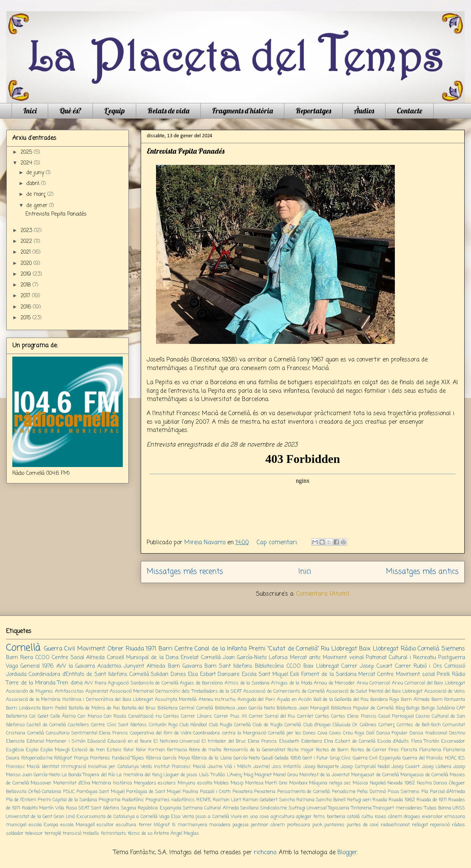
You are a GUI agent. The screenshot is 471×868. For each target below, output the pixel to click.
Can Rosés (115, 716)
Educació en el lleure (130, 741)
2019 (27, 274)
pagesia (241, 825)
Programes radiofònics (170, 800)
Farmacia (177, 750)
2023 (27, 231)
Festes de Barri (332, 750)
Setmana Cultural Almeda (211, 808)
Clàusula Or (345, 725)
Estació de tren (88, 750)
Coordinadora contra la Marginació (230, 733)
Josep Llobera (436, 767)
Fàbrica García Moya (168, 758)
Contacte (409, 111)
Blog (400, 708)
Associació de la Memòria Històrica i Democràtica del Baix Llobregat (79, 700)
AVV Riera (95, 683)
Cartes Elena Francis (354, 716)
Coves (335, 733)
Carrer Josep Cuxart (367, 666)
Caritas (171, 716)
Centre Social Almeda (78, 658)
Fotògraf (63, 758)
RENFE (204, 800)
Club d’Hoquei (317, 725)
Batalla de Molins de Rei (94, 708)
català (353, 817)
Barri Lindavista (23, 708)
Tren (63, 683)
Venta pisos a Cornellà (206, 817)
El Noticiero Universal (176, 741)
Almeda (156, 666)
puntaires (334, 825)
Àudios (364, 111)
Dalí (370, 733)
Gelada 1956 (288, 758)
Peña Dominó (372, 792)
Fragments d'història (242, 111)
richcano (265, 853)
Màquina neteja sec (330, 783)
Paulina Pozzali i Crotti (207, 792)
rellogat (420, 825)
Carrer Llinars (196, 716)
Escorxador (453, 741)
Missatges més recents (185, 572)
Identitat (51, 767)
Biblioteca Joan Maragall (303, 708)
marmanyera (192, 825)
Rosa (71, 808)
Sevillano (249, 808)
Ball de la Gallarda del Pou (341, 700)
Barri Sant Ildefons (228, 666)
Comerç (387, 725)
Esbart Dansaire (220, 674)
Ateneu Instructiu (217, 700)
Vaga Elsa (170, 817)
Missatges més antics (422, 572)
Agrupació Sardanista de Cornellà (143, 683)
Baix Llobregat (379, 649)
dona (77, 683)
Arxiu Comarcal (374, 683)
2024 (27, 163)
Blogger (347, 853)
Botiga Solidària (438, 708)
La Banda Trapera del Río (88, 775)
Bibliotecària (269, 666)
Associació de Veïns (445, 691)
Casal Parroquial (396, 716)
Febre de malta (205, 750)
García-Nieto (247, 758)
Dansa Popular (392, 733)
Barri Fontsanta (448, 700)
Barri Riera (19, 658)
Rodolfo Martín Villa (43, 808)
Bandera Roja (385, 700)
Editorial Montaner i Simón (56, 741)
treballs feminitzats (105, 833)
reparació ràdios (447, 825)
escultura (126, 825)
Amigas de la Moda (292, 683)
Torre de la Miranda (31, 683)
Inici (30, 111)
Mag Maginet (258, 775)
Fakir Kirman (150, 750)
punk (317, 825)
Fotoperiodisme (37, 758)
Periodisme (344, 792)
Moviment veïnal (343, 658)
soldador (15, 833)
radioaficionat (395, 825)
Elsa (193, 674)
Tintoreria (361, 808)
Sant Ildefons (105, 808)
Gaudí (267, 758)
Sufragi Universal (308, 808)
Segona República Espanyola (151, 808)
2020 (27, 264)
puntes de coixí (363, 825)
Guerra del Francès (423, 758)
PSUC (69, 792)
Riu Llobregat (339, 649)
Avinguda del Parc (256, 700)
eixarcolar (433, 817)
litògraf (162, 825)
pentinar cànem (268, 825)
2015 (26, 318)
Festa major (301, 750)
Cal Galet (39, 716)
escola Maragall (78, 825)
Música (360, 783)
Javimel (261, 767)
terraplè (53, 833)
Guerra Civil (60, 649)
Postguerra (452, 658)
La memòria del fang (139, 775)
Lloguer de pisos (180, 775)
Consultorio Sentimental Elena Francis (87, 733)
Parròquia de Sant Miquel (153, 792)
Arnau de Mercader (334, 683)
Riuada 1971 (141, 649)
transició (72, 833)
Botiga (413, 708)
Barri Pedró (54, 708)
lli (174, 825)
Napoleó (378, 783)
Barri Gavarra (185, 666)
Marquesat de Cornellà (375, 775)
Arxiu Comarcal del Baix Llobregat (428, 683)
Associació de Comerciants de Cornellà (284, 691)
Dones (178, 674)
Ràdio (458, 674)
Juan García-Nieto (41, 775)
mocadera (220, 825)
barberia (336, 817)
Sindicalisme (274, 808)
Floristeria (430, 750)
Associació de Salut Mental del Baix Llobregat (374, 691)
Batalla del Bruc (139, 708)
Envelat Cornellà (200, 658)
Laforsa (278, 658)
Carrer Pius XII (231, 716)
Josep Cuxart (406, 767)
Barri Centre (176, 649)
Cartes (322, 716)
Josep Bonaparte (321, 767)
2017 (26, 296)
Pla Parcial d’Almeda (443, 792)
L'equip (114, 111)
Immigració (74, 767)
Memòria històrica (112, 783)
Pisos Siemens (404, 792)
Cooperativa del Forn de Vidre (160, 733)
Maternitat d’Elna (72, 783)
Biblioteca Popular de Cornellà (362, 708)
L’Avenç (235, 775)
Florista (409, 750)
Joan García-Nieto (245, 658)
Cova (322, 733)
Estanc (114, 750)
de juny (36, 173)
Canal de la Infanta (221, 649)
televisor (34, 833)
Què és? (70, 111)
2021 (26, 252)
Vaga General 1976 (30, 666)
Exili (294, 674)
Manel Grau (286, 775)
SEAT (84, 808)
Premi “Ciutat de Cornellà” (284, 649)
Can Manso (90, 716)
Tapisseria (339, 808)
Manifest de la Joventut (325, 775)
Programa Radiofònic (121, 800)
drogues (412, 817)
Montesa (254, 783)
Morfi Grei (276, 783)
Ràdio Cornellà (420, 649)
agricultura (283, 817)
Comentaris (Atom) (323, 594)
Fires (394, 750)
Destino (457, 733)
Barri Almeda (415, 700)
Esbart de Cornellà (355, 741)
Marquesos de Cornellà (424, 775)
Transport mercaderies (398, 808)
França (81, 758)
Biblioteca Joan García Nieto (245, 708)
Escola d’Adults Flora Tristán (408, 741)
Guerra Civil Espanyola (377, 758)
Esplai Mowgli (55, 750)
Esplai (32, 750)
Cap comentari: (278, 543)
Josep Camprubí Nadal (365, 767)
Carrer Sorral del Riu (272, 716)
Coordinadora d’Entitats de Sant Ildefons (78, 674)
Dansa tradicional (428, 733)
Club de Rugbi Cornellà (277, 725)
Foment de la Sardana (329, 674)
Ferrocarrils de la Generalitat (255, 750)
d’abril (34, 184)
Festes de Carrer (369, 750)
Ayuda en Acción (294, 700)
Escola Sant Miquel (265, 674)
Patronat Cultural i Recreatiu (401, 658)
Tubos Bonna (438, 808)
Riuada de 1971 (432, 800)
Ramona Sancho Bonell (321, 800)
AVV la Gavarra (76, 666)
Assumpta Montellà (176, 700)
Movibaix (298, 783)
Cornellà (23, 648)
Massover (41, 783)
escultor (105, 825)
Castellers (79, 725)
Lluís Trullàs (212, 775)
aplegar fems (311, 817)
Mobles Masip (229, 783)
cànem (395, 817)
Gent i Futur (315, 758)
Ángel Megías (185, 833)
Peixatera (243, 792)
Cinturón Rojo (163, 725)
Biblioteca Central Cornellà (185, 708)
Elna (329, 741)
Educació (96, 741)
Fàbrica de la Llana (212, 758)
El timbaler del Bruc (224, 741)
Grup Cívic (341, 758)
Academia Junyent (121, 666)
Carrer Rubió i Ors (419, 666)
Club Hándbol (193, 725)
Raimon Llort (227, 800)
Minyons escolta (195, 783)
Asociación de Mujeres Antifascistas (45, 691)
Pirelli (443, 674)
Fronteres (100, 758)
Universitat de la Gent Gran (35, 817)
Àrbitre (161, 833)
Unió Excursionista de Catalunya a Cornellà (112, 817)
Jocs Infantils (286, 767)
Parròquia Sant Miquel (101, 792)
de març (37, 195)
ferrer (145, 825)
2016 (27, 307)
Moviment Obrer (100, 649)
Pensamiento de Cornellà (304, 792)
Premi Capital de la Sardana (67, 800)
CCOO (43, 658)
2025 (27, 152)
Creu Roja (354, 733)
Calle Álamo (63, 716)
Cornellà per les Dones (292, 733)
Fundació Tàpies (128, 758)
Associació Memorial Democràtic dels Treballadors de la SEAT (176, 691)
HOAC (451, 758)
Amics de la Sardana (247, 683)
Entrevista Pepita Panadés (185, 151)
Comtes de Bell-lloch (419, 725)
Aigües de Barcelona (201, 683)
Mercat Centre (376, 674)
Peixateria (265, 792)
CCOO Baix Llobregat (313, 666)
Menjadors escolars (155, 783)
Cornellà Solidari (149, 674)
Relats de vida (168, 111)
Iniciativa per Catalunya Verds (120, 767)
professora (299, 825)
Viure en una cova (250, 817)
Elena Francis (262, 741)
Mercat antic (305, 658)
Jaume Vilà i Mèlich (229, 767)
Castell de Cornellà (46, 725)
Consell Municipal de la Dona (143, 658)
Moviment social (415, 674)
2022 (27, 242)
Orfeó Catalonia (45, 792)
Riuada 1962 (402, 800)
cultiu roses (374, 817)
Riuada (380, 800)
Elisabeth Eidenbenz (301, 741)
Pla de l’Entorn (21, 800)
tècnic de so (140, 833)
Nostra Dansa (432, 783)
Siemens (453, 649)
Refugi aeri (359, 800)
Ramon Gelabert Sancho (269, 800)
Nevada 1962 (401, 783)
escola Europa (44, 825)
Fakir (129, 750)
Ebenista (15, 741)
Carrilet (305, 716)
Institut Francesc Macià (180, 767)
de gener (38, 206)
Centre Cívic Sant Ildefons (119, 725)
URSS (459, 808)
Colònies (368, 725)
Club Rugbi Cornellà (230, 725)
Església (15, 750)
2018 (26, 285)
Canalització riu (145, 716)
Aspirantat (97, 691)
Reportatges (313, 111)
